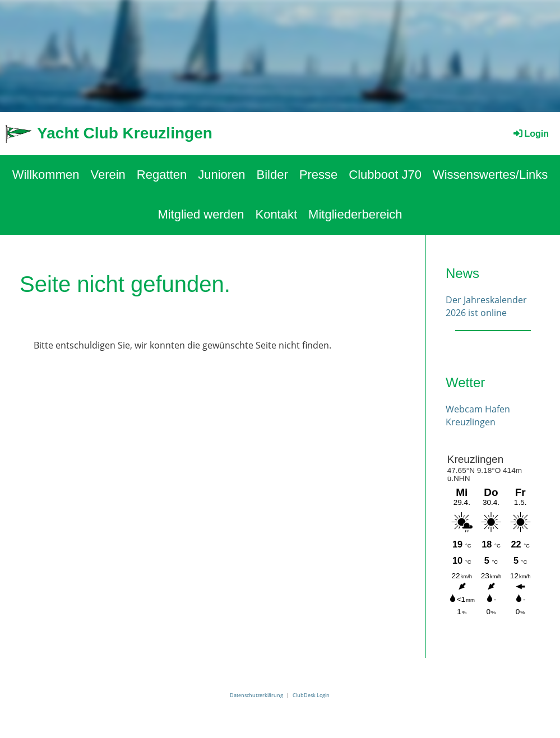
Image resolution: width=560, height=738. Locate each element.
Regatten (162, 175)
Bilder (272, 175)
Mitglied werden (201, 214)
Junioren (221, 175)
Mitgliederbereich (355, 214)
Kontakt (276, 214)
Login (530, 134)
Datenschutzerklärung (256, 695)
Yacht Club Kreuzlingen (125, 133)
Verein (108, 175)
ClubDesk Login (311, 695)
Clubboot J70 (385, 175)
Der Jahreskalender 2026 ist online (486, 306)
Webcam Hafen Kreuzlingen (478, 415)
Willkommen (46, 175)
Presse (318, 175)
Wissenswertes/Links (490, 175)
